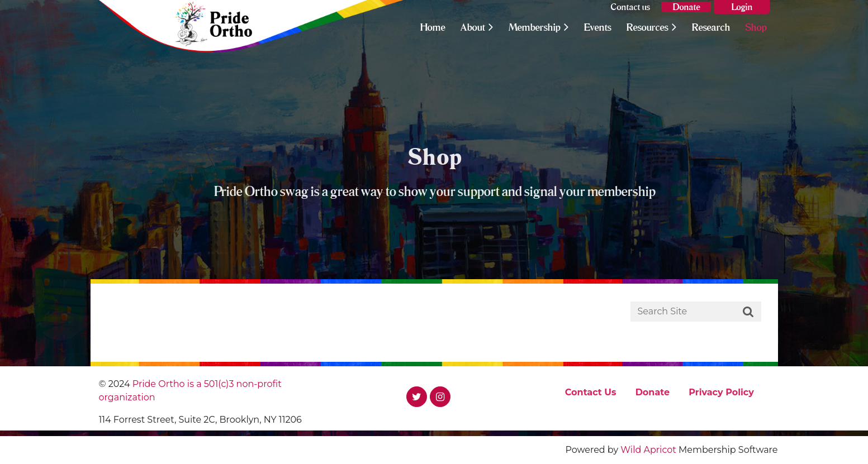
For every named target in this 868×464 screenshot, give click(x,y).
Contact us (630, 7)
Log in (742, 7)
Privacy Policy (721, 392)
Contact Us (591, 392)
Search (748, 312)
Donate (686, 7)
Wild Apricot (648, 450)
